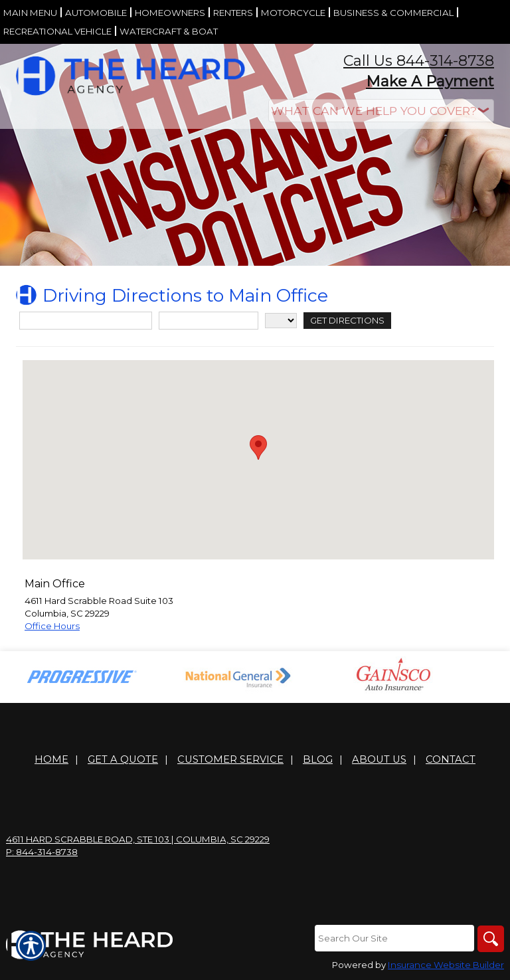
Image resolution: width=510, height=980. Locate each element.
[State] (281, 321)
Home (51, 759)
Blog (318, 759)
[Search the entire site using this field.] (394, 938)
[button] (258, 447)
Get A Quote (123, 759)
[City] (209, 321)
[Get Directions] (347, 321)
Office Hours (52, 626)
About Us (379, 759)
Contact (451, 759)
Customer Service (230, 759)
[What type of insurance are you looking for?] (381, 111)
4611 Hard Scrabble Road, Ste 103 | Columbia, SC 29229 (138, 839)
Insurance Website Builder (446, 965)
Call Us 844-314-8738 (419, 61)
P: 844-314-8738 (42, 852)
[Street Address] (86, 321)
